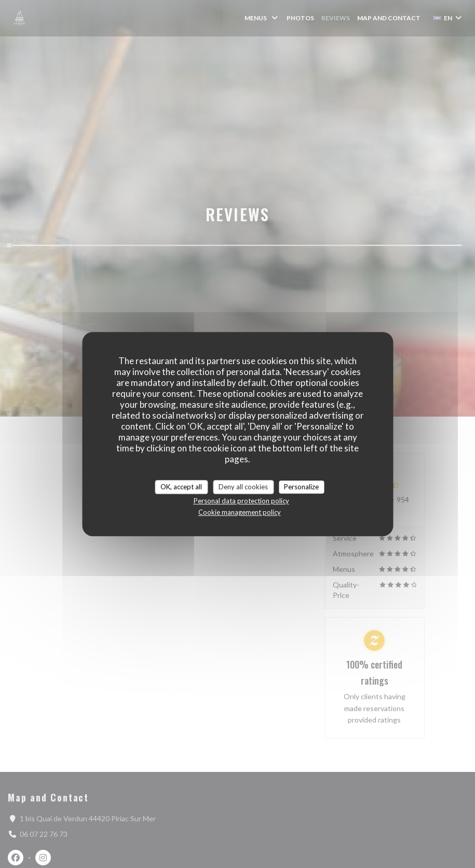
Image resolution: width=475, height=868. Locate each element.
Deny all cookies (243, 487)
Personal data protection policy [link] (241, 501)
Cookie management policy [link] (240, 512)
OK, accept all (181, 487)
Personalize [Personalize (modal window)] (301, 487)
